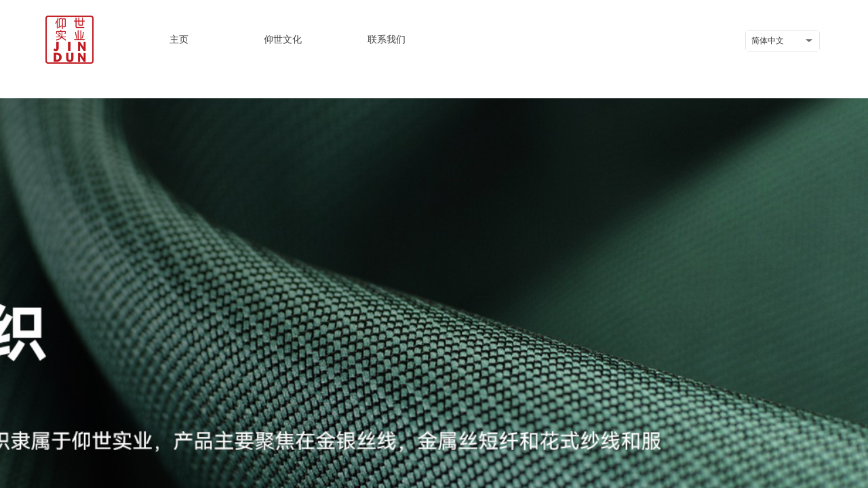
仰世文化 (283, 39)
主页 (179, 39)
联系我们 (387, 39)
